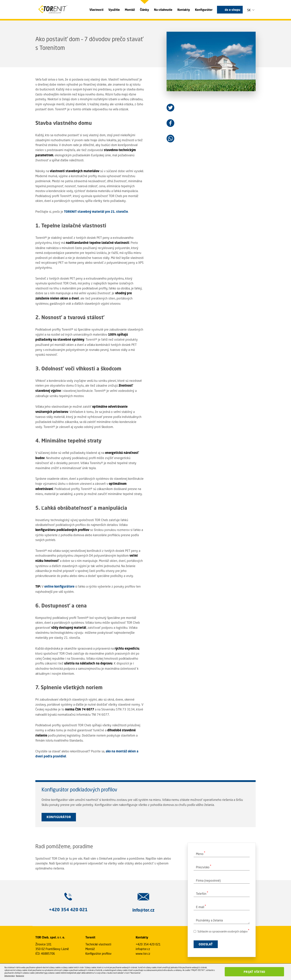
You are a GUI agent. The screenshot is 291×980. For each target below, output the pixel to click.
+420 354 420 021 (148, 944)
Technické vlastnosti (98, 944)
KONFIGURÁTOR (59, 817)
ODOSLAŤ (206, 944)
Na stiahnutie (163, 10)
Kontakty (184, 10)
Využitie (114, 10)
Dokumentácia (10, 976)
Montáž (130, 10)
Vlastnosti (96, 10)
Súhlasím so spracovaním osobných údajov (221, 931)
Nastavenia (20, 976)
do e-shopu (232, 10)
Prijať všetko (254, 972)
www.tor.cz (143, 954)
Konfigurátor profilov (98, 954)
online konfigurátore (59, 586)
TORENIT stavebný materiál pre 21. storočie (96, 212)
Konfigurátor (204, 10)
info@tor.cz (143, 949)
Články (144, 10)
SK (249, 10)
